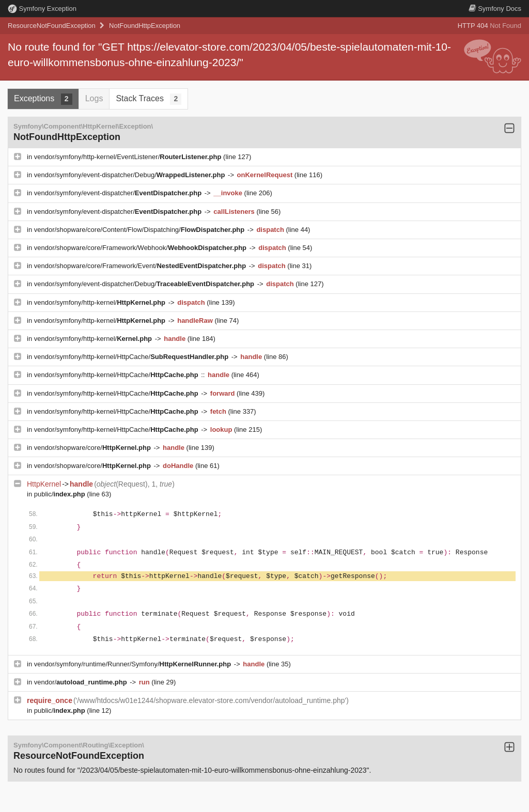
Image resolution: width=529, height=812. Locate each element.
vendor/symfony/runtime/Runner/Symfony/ (134, 664)
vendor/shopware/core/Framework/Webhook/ (141, 248)
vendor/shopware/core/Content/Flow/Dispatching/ (140, 230)
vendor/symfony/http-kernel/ (101, 302)
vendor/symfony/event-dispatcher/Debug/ (130, 175)
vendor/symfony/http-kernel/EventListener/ (129, 157)
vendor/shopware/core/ (94, 448)
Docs (495, 9)
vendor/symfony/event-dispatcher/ (119, 193)
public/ (61, 494)
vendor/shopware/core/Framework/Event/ (141, 266)
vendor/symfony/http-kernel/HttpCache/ (132, 357)
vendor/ (82, 682)
